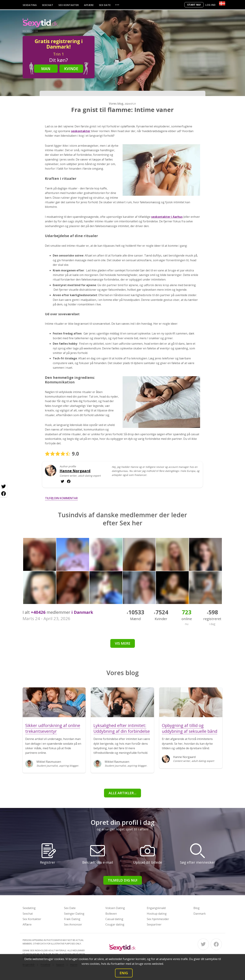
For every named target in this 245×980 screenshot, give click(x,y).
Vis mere (123, 643)
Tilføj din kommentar (61, 498)
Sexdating (30, 5)
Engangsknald (156, 908)
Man (46, 69)
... (117, 5)
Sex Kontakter (69, 5)
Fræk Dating (72, 919)
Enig (124, 973)
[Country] (222, 3)
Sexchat (48, 5)
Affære (89, 5)
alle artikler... (122, 793)
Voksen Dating (115, 908)
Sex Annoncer (73, 924)
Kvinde (71, 69)
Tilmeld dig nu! (123, 880)
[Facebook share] (4, 494)
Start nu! (194, 5)
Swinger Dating (74, 914)
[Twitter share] (4, 487)
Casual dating (114, 919)
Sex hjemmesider (158, 919)
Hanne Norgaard (75, 471)
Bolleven (111, 914)
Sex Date (105, 5)
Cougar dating (115, 924)
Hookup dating (157, 914)
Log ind (210, 5)
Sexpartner (154, 924)
